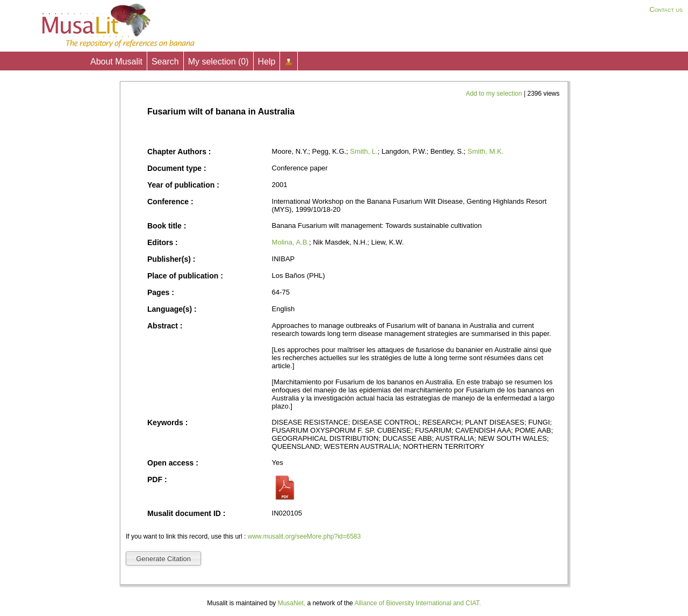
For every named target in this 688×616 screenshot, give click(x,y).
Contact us (666, 9)
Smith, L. (364, 151)
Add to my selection (494, 94)
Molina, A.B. (291, 242)
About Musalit (116, 62)
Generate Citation (163, 559)
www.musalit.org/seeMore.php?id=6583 (304, 536)
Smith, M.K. (486, 151)
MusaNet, (292, 603)
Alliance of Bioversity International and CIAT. (417, 603)
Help (267, 62)
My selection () (218, 62)
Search (165, 62)
